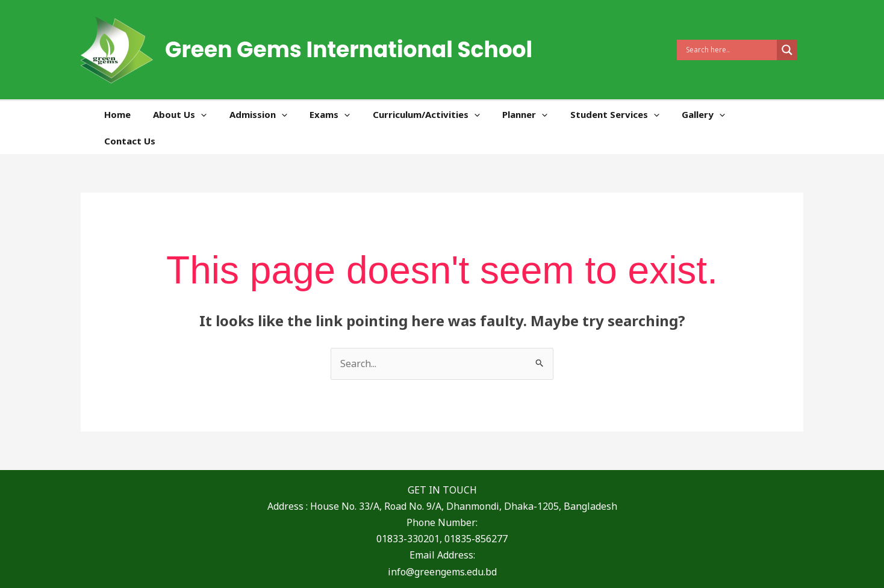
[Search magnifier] (787, 50)
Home (149, 114)
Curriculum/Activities (440, 114)
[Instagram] (478, 569)
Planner (534, 114)
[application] (228, 114)
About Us (207, 114)
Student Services (619, 114)
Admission (281, 114)
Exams (348, 114)
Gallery (703, 114)
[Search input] (730, 50)
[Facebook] (404, 569)
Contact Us (769, 114)
